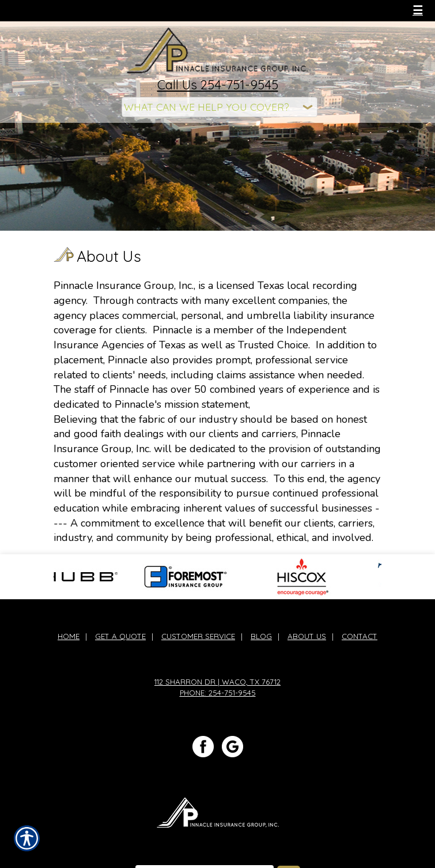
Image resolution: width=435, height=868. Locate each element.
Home (69, 636)
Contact (360, 636)
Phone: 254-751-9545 (218, 693)
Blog (261, 636)
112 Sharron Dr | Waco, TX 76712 (217, 682)
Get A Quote (120, 636)
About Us (307, 636)
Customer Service (198, 636)
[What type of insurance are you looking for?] (220, 107)
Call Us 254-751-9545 (218, 85)
